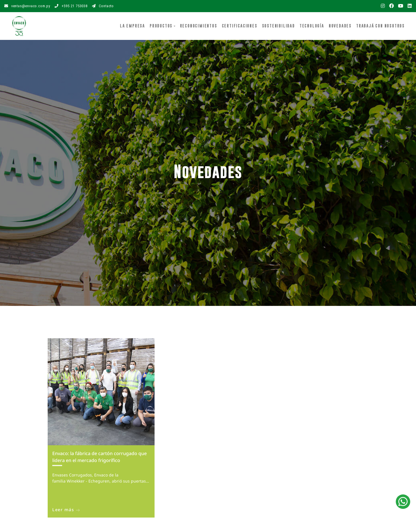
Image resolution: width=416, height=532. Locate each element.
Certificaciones (240, 26)
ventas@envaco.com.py (27, 6)
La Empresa (134, 25)
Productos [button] (161, 26)
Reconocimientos (199, 26)
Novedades (340, 26)
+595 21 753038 (71, 6)
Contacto (103, 6)
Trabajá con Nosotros (380, 26)
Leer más (66, 510)
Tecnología (312, 26)
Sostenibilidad (278, 26)
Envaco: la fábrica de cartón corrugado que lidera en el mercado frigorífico (100, 457)
